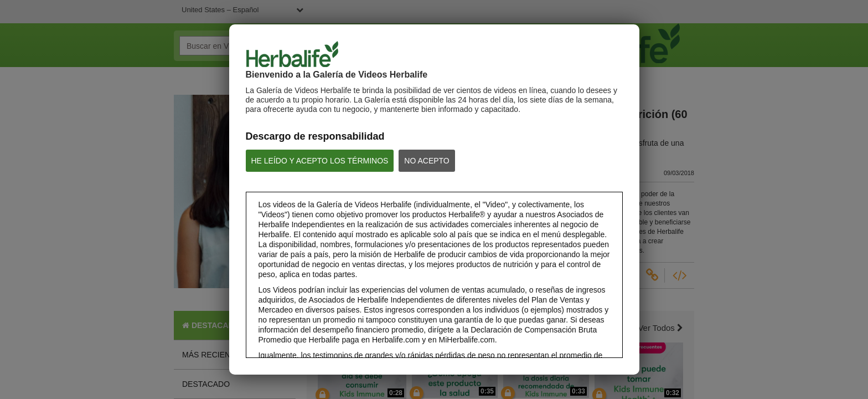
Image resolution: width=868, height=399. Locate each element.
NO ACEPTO (427, 161)
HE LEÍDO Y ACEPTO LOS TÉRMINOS (320, 161)
